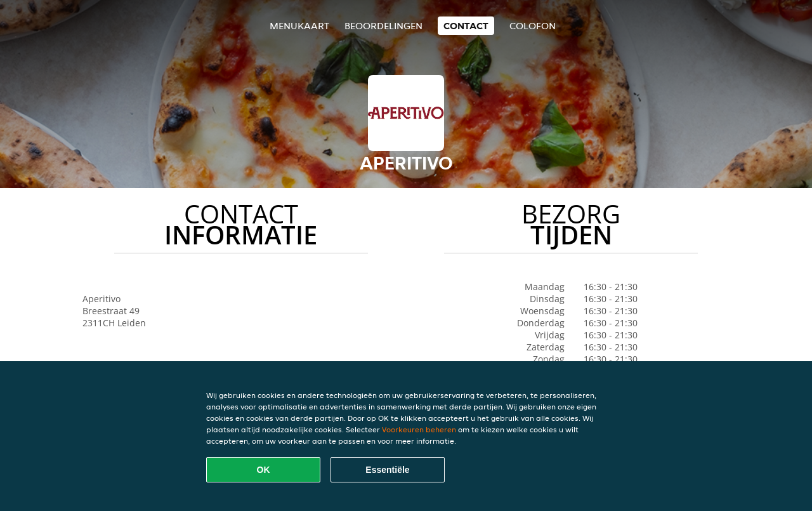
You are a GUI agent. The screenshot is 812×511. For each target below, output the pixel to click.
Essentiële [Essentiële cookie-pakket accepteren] (387, 470)
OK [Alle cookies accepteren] (264, 470)
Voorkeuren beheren (419, 429)
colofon (533, 26)
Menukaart (299, 26)
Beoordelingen (383, 26)
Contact (466, 26)
